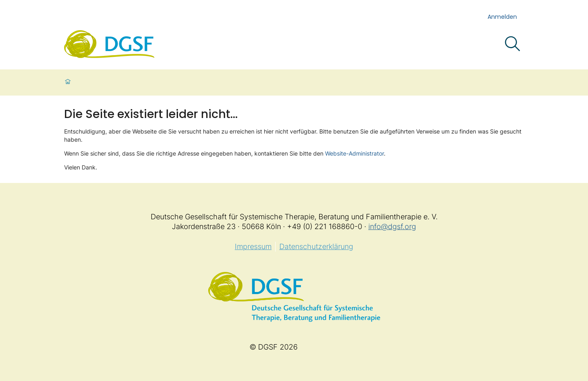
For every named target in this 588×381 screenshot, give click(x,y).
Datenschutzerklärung (316, 246)
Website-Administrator (354, 153)
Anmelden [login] (502, 17)
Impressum (253, 246)
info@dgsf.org (392, 226)
